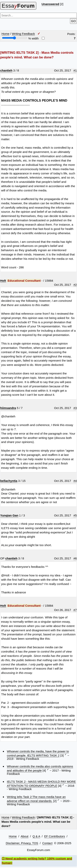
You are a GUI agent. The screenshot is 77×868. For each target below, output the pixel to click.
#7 (75, 610)
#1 (75, 70)
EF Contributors (55, 836)
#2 (75, 285)
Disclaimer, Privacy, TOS (22, 843)
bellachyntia (9, 481)
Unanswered (50, 4)
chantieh (6, 70)
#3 (75, 408)
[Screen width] (15, 38)
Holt (3, 281)
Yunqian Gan (9, 515)
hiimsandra (8, 408)
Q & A (36, 836)
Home (6, 34)
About (25, 836)
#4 (75, 481)
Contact (47, 843)
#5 (75, 515)
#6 (75, 558)
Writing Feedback (23, 34)
